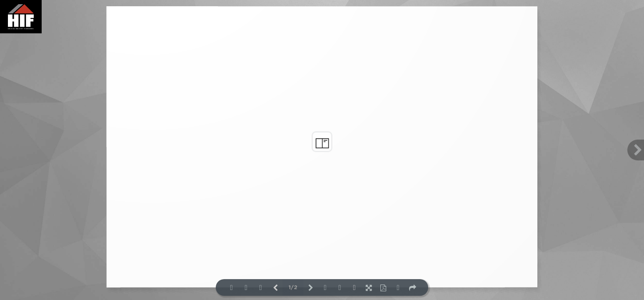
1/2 (293, 288)
